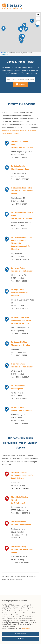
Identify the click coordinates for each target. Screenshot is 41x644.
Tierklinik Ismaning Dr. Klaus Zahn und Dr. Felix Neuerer (22, 549)
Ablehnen (21, 639)
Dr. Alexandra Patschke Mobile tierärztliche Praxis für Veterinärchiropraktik (22, 320)
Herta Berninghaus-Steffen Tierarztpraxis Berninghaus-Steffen (22, 191)
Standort (21, 85)
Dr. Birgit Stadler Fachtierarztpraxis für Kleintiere (20, 293)
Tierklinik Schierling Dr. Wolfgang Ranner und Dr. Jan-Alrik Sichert (22, 475)
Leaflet (3, 53)
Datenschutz (26, 629)
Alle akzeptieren (21, 634)
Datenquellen (4, 55)
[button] (21, 30)
